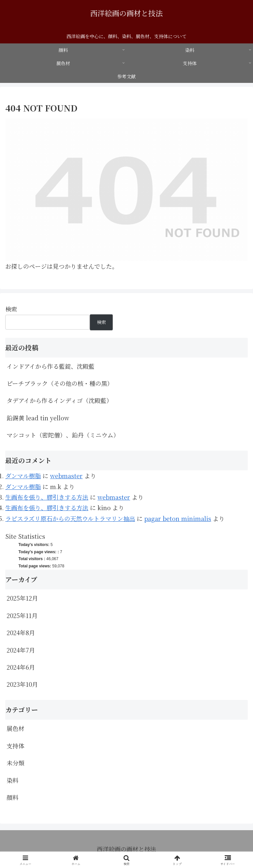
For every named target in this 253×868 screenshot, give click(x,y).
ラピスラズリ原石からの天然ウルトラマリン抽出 (70, 518)
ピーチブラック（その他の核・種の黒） (60, 383)
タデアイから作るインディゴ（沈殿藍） (59, 400)
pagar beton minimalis (178, 518)
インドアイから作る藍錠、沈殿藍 (51, 366)
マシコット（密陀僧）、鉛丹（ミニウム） (63, 435)
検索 (11, 309)
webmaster (66, 476)
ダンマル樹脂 (23, 476)
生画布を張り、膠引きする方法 (47, 497)
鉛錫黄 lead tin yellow (38, 418)
